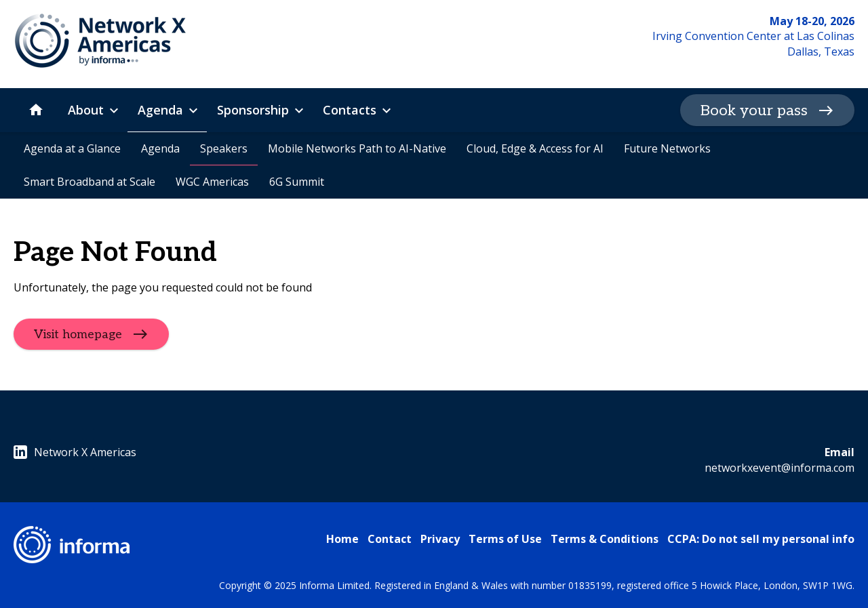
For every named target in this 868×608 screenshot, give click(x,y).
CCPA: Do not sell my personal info (761, 539)
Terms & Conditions (605, 539)
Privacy (440, 539)
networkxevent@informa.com (780, 468)
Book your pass (754, 110)
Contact (390, 539)
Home (342, 539)
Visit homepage (78, 335)
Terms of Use (505, 539)
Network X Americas (75, 452)
